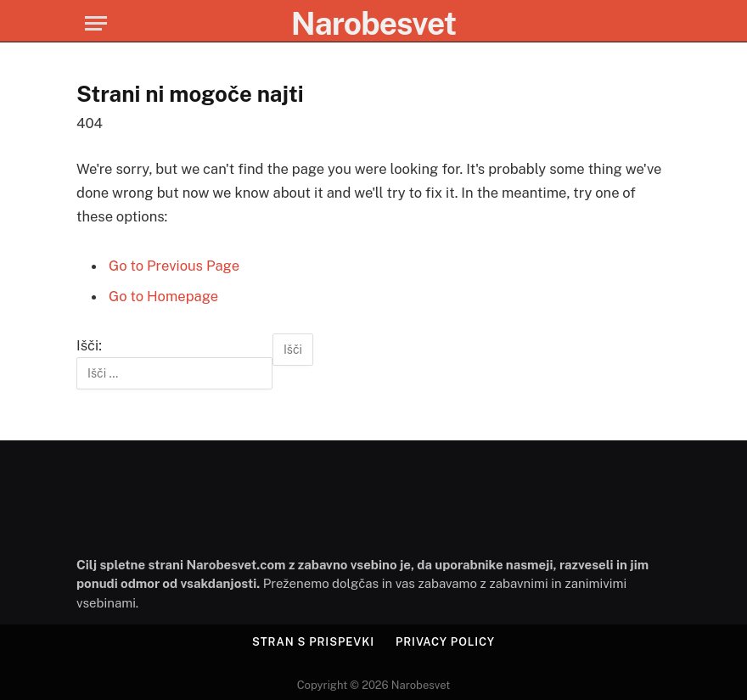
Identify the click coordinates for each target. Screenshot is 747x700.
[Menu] (96, 23)
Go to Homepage (163, 296)
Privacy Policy (445, 642)
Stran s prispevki (313, 642)
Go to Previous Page (174, 266)
